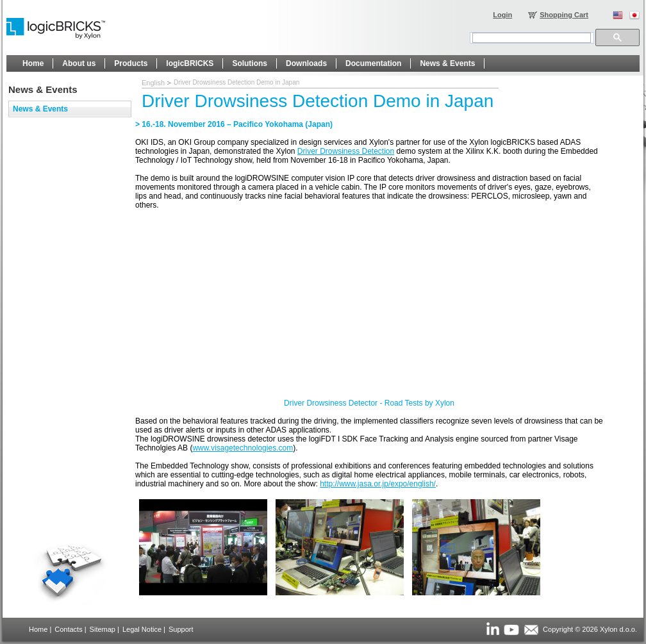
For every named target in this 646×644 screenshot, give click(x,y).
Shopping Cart (564, 15)
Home (38, 629)
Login (502, 15)
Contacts (68, 629)
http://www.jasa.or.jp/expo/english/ (378, 484)
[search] (532, 38)
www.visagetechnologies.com (243, 448)
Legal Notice (142, 629)
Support (181, 629)
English (153, 83)
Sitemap (103, 629)
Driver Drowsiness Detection (346, 151)
